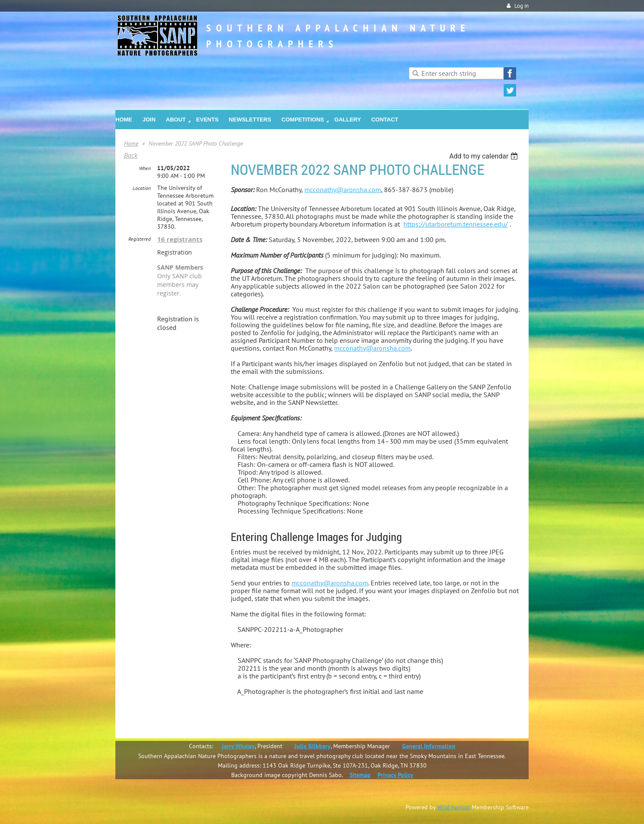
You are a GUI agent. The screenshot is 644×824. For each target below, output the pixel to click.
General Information (429, 746)
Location (142, 188)
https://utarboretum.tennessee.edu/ (456, 224)
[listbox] (485, 156)
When (145, 168)
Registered (139, 239)
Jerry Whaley (238, 746)
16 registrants (180, 239)
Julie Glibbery (313, 746)
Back (131, 155)
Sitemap (360, 775)
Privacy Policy (395, 775)
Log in (522, 6)
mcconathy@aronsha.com (343, 190)
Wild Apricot (454, 807)
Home (131, 143)
